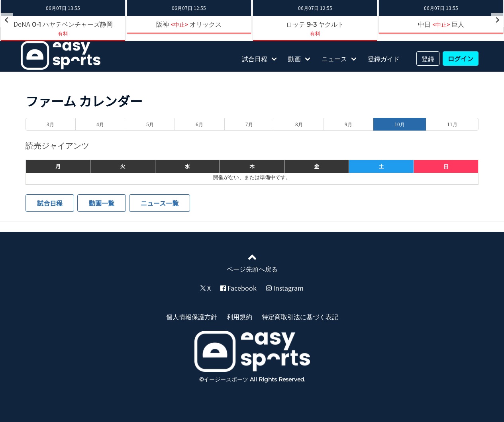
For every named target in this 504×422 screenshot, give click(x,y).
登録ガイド (384, 59)
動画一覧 (102, 203)
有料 (63, 33)
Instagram (285, 288)
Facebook (238, 288)
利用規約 (239, 316)
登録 (428, 59)
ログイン (461, 59)
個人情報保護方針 (192, 316)
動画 (294, 59)
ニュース (334, 59)
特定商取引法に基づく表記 (300, 316)
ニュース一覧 (160, 203)
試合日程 (255, 59)
